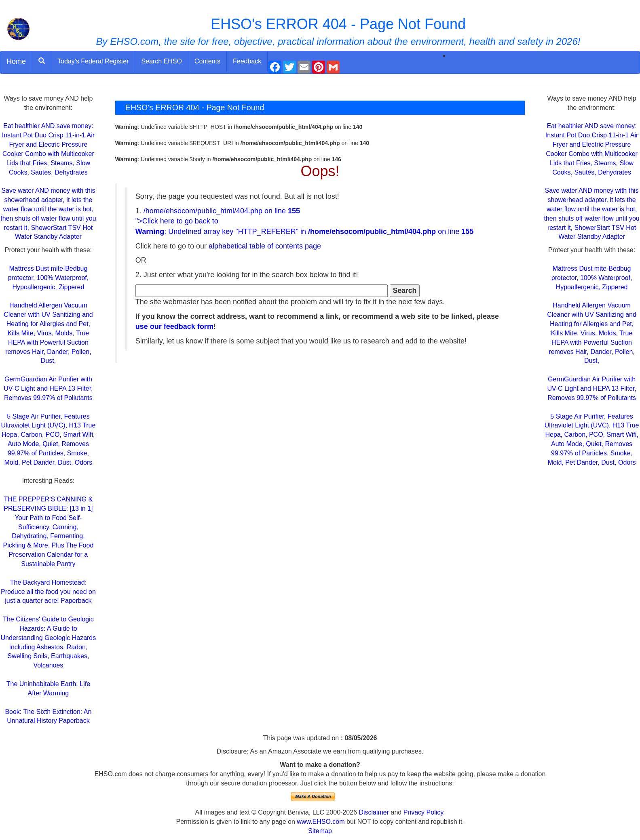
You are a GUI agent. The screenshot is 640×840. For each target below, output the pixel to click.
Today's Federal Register (93, 61)
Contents (207, 61)
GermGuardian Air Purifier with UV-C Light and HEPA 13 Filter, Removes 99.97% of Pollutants (48, 388)
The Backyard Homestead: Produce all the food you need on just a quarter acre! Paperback (48, 592)
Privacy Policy (423, 812)
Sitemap (320, 831)
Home (16, 61)
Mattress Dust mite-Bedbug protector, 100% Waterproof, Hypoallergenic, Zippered (49, 278)
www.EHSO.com (321, 822)
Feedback (247, 61)
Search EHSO (161, 61)
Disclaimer (374, 812)
